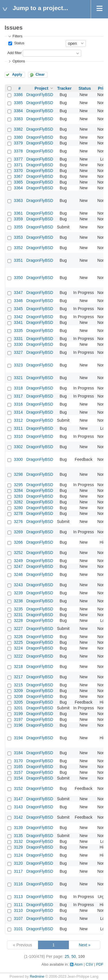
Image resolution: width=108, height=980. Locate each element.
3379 (18, 143)
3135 (18, 836)
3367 (18, 176)
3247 (18, 566)
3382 (18, 129)
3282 (18, 502)
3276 (18, 521)
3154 (18, 778)
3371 (18, 165)
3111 (18, 905)
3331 (18, 339)
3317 (18, 396)
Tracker (65, 88)
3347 (18, 293)
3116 (18, 884)
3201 (18, 708)
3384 (18, 111)
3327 (18, 352)
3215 (18, 685)
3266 (18, 542)
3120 (18, 863)
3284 (18, 490)
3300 (18, 459)
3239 (18, 593)
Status (19, 43)
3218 (18, 666)
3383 (18, 119)
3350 (18, 278)
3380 (18, 137)
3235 (18, 609)
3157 (18, 772)
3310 (18, 436)
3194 (18, 738)
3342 (18, 317)
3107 (18, 918)
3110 (18, 910)
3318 (18, 388)
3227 (18, 629)
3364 (18, 188)
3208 (18, 696)
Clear (40, 74)
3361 (18, 213)
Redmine (37, 977)
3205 (18, 702)
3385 (18, 103)
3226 (18, 637)
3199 (18, 714)
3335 (18, 331)
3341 (18, 322)
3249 (18, 561)
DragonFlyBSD (40, 95)
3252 (18, 553)
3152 (18, 788)
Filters (17, 36)
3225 (18, 642)
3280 (18, 508)
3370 (18, 171)
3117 (18, 871)
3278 (18, 513)
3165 (18, 767)
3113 (18, 897)
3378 (18, 151)
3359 (18, 219)
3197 (18, 719)
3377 (18, 159)
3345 (18, 309)
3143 (18, 807)
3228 (18, 620)
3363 (18, 200)
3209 (18, 691)
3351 (18, 260)
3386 (18, 95)
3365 (18, 182)
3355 (18, 227)
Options (19, 61)
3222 (18, 656)
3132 (18, 841)
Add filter (14, 53)
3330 (18, 344)
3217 (18, 677)
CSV (90, 964)
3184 (18, 753)
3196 (18, 725)
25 (67, 956)
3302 (18, 447)
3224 (18, 648)
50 (74, 956)
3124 (18, 855)
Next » (85, 945)
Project (41, 88)
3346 (18, 301)
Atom (78, 964)
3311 (18, 428)
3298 (18, 474)
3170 (18, 761)
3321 (18, 378)
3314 (18, 412)
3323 (18, 365)
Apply (17, 74)
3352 (18, 248)
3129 (18, 847)
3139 (18, 828)
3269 (18, 532)
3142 (18, 817)
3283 (18, 496)
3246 (18, 574)
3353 (18, 237)
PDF (100, 964)
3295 (18, 485)
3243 (18, 585)
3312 (18, 420)
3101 (18, 929)
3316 (18, 404)
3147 (18, 799)
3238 (18, 601)
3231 (18, 615)
